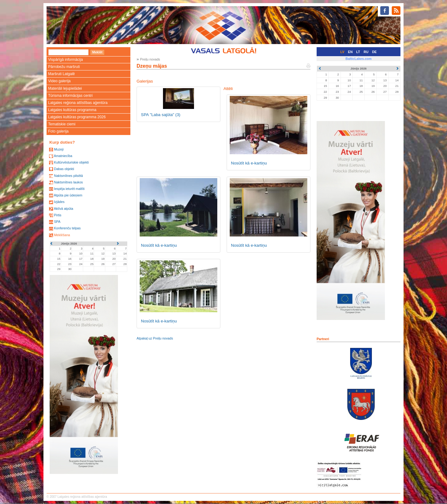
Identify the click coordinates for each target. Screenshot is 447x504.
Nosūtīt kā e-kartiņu (249, 163)
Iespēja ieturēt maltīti (69, 189)
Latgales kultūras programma (72, 110)
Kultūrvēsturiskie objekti (71, 162)
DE (375, 52)
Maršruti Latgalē (61, 74)
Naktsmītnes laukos (68, 182)
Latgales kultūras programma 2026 (77, 117)
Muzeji (59, 149)
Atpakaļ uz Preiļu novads (155, 338)
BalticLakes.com (359, 59)
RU (366, 52)
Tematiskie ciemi (62, 124)
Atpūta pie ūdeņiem (68, 195)
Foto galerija (58, 131)
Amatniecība (63, 156)
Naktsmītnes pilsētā (68, 176)
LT (358, 52)
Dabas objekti (64, 169)
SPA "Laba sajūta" (161, 115)
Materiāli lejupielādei (65, 88)
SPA (57, 222)
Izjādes (59, 202)
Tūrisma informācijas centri (70, 96)
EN (350, 52)
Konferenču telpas (67, 228)
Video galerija (59, 81)
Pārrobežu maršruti (64, 67)
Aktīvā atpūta (63, 209)
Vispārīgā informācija (65, 60)
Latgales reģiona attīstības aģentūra (78, 103)
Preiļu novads (150, 59)
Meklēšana (62, 235)
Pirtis (58, 215)
